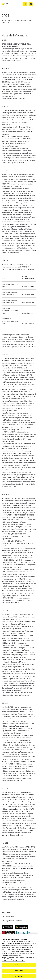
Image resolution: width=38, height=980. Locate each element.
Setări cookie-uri (19, 965)
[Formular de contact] (31, 4)
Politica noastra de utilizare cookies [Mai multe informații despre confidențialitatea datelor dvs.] (14, 961)
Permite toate (19, 976)
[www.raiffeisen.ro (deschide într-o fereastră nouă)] (8, 917)
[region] (19, 957)
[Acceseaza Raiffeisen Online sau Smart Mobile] (25, 4)
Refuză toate (19, 971)
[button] (35, 4)
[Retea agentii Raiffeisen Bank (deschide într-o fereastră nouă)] (12, 921)
